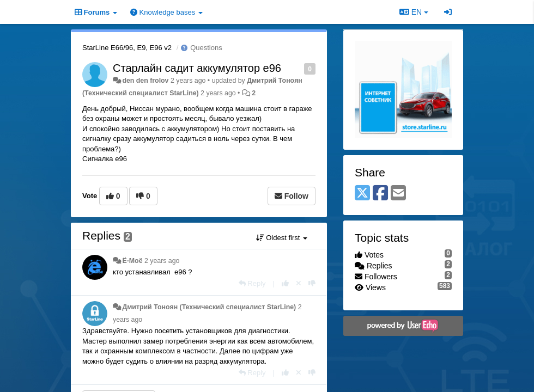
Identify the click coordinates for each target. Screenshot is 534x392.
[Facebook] (380, 194)
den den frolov (145, 81)
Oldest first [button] (282, 238)
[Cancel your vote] (299, 283)
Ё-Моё (132, 261)
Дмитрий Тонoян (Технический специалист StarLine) (209, 307)
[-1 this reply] (312, 283)
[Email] (398, 194)
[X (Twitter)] (362, 194)
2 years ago (162, 261)
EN (414, 12)
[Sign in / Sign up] (448, 12)
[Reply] (252, 283)
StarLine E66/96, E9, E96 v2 (127, 48)
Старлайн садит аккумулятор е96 (197, 68)
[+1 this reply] (285, 283)
